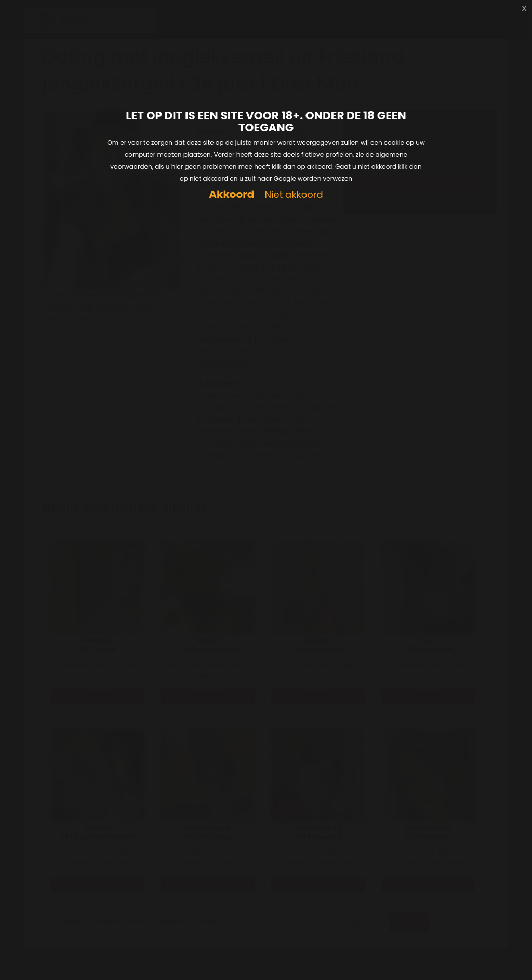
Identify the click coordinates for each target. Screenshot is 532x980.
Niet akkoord (294, 195)
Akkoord (231, 194)
